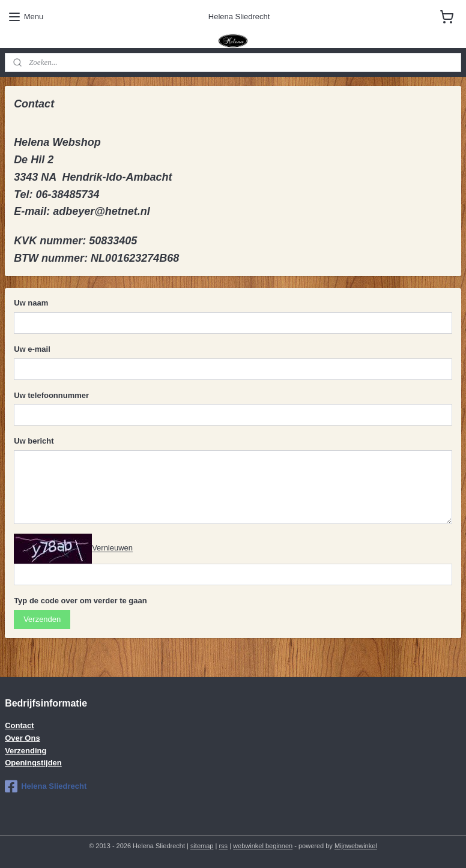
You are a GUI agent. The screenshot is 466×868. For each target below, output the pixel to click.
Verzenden (42, 619)
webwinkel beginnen (263, 846)
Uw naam (31, 303)
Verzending (26, 751)
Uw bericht (34, 441)
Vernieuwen (112, 548)
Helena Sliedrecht (46, 786)
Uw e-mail (32, 349)
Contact (19, 725)
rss (223, 846)
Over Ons (23, 738)
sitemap (202, 846)
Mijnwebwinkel (356, 846)
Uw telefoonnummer (51, 395)
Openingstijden (33, 763)
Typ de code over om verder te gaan (80, 601)
